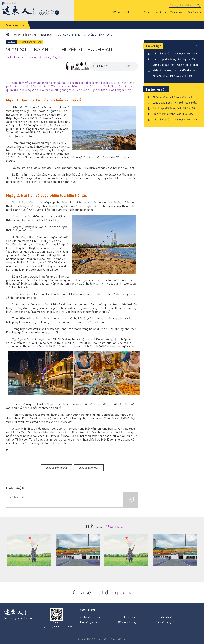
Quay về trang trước (56, 468)
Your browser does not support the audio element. (114, 66)
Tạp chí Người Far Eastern (18, 618)
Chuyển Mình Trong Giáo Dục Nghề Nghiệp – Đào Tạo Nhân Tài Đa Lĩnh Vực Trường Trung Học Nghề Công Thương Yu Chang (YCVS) (176, 114)
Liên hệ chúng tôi (165, 622)
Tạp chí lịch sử (164, 617)
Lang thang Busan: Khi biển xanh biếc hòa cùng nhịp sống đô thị (174, 103)
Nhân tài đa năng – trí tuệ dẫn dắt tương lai (175, 71)
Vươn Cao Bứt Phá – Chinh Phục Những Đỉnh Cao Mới (176, 65)
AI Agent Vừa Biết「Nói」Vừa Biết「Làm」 (172, 76)
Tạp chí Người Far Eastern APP (57, 626)
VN (57, 13)
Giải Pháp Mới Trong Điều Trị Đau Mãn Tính (175, 59)
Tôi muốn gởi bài (88, 622)
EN (52, 13)
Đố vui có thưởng (127, 622)
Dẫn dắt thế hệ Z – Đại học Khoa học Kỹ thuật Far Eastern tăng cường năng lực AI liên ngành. (176, 54)
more (196, 46)
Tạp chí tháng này (128, 617)
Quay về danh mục (89, 468)
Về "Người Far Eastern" (92, 617)
